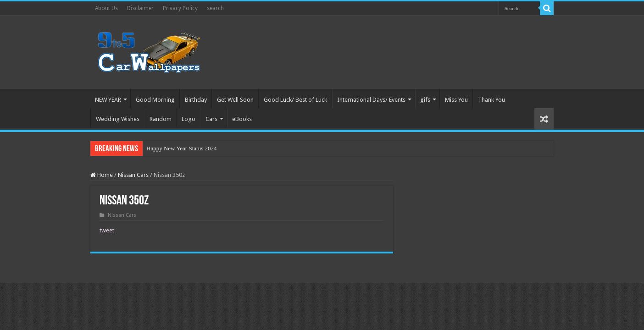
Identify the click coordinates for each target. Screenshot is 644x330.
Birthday (196, 100)
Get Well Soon (235, 100)
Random (161, 119)
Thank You (491, 100)
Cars (211, 119)
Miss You (456, 100)
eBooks (242, 119)
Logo (189, 119)
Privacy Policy (180, 8)
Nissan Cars (133, 175)
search (215, 8)
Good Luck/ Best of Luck (295, 100)
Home (102, 175)
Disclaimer (140, 8)
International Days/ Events (371, 100)
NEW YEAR (108, 100)
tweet (107, 230)
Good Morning (155, 100)
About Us (106, 8)
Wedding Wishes (118, 119)
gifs (425, 100)
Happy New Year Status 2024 (181, 148)
